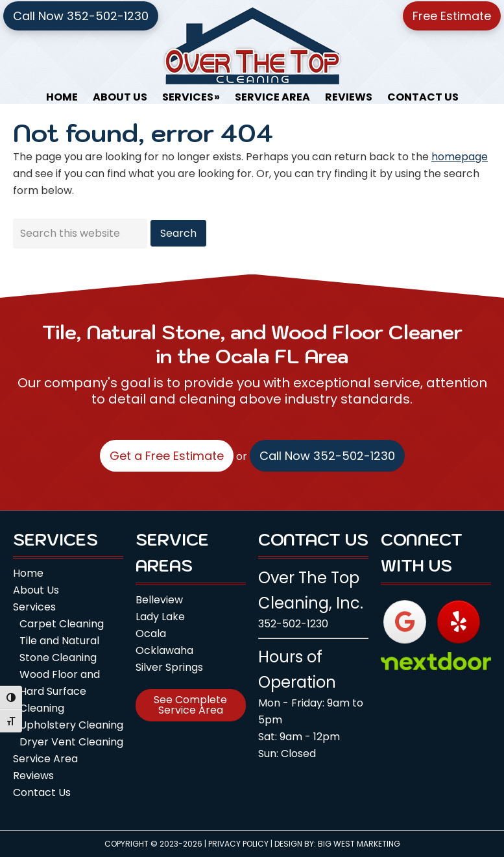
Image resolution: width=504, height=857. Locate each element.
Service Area (45, 759)
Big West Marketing (359, 844)
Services (34, 607)
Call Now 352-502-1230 (81, 16)
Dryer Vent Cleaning (71, 742)
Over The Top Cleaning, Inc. (252, 45)
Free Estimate (452, 16)
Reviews (33, 776)
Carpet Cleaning (62, 624)
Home (28, 573)
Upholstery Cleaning (71, 725)
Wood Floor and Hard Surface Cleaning (60, 691)
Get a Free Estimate (167, 456)
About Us (36, 590)
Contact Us (42, 792)
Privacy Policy (238, 844)
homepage (460, 157)
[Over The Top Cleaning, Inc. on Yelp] (459, 622)
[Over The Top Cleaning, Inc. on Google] (405, 622)
